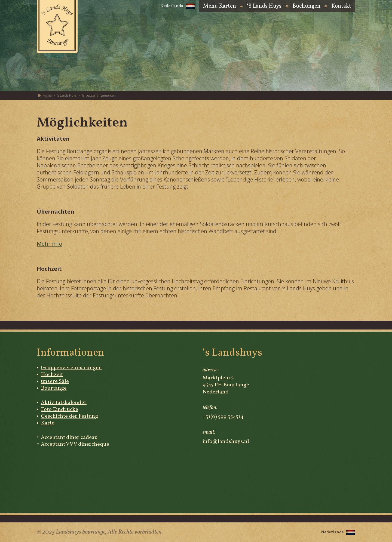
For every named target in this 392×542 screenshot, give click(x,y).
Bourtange (54, 388)
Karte (48, 423)
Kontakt (341, 7)
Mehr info (50, 244)
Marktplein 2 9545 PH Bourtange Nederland (226, 385)
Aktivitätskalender (64, 403)
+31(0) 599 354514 (223, 417)
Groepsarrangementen (99, 96)
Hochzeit (52, 375)
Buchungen (306, 7)
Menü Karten (220, 7)
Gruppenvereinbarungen (71, 368)
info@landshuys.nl (226, 442)
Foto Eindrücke (59, 409)
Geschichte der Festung (69, 416)
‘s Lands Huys (264, 7)
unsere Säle (55, 381)
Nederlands (177, 6)
